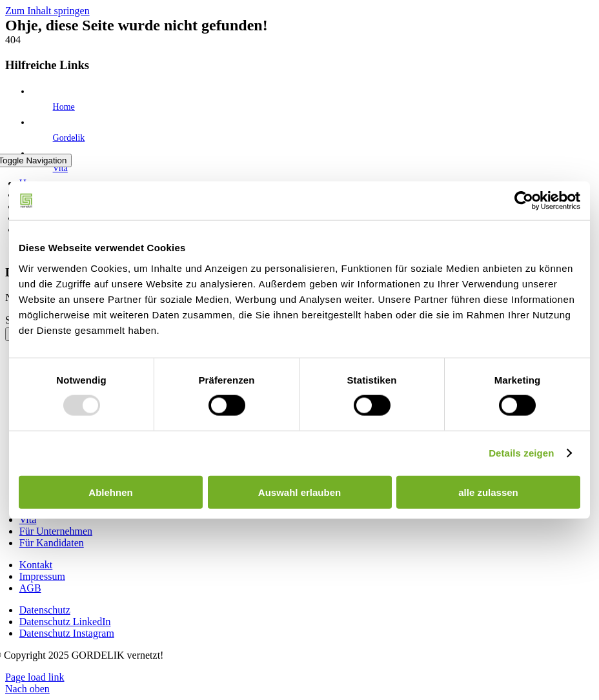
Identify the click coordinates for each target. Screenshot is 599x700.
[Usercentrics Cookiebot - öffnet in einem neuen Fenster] (524, 201)
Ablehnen (110, 492)
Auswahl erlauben (299, 492)
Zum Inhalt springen (47, 11)
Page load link (35, 677)
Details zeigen (521, 453)
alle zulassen (488, 492)
